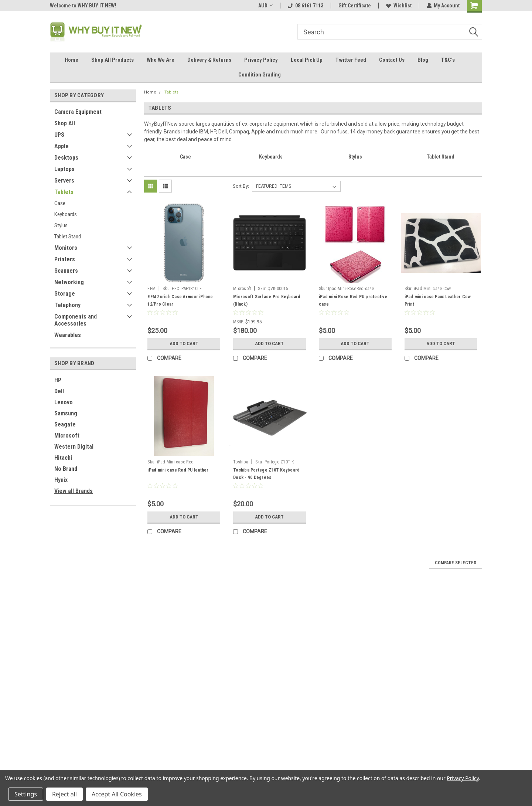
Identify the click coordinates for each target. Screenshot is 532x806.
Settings (26, 794)
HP (58, 380)
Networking (69, 282)
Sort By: (241, 186)
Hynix (61, 480)
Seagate (65, 424)
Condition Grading (260, 75)
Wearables (68, 335)
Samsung (66, 413)
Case (60, 203)
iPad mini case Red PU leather (178, 470)
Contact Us (392, 60)
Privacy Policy (261, 60)
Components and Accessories (76, 320)
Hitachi (63, 458)
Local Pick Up (307, 60)
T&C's (448, 60)
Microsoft (67, 436)
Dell (59, 391)
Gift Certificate (354, 6)
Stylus (61, 225)
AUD (265, 6)
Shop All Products (112, 60)
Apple (62, 146)
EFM (151, 289)
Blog (423, 60)
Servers (64, 181)
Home (71, 60)
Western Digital (74, 447)
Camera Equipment (78, 112)
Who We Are (161, 60)
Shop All (65, 123)
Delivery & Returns (209, 60)
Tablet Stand (68, 237)
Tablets (64, 192)
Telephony (67, 305)
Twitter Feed (351, 60)
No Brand (66, 469)
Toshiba (241, 462)
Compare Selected (456, 563)
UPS (59, 135)
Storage (65, 294)
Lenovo (64, 402)
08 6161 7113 (305, 6)
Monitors (66, 248)
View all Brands (74, 491)
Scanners (66, 271)
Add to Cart (184, 344)
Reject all (64, 794)
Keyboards (66, 214)
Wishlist (398, 6)
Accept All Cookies (117, 794)
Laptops (64, 169)
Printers (65, 259)
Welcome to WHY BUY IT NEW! (83, 6)
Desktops (66, 158)
